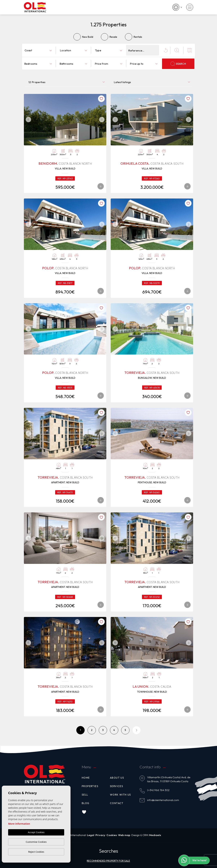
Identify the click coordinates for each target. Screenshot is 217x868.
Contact (117, 803)
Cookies (112, 835)
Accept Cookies (36, 832)
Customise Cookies (36, 842)
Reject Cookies (36, 852)
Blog (86, 803)
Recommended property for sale (108, 861)
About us (117, 778)
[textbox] (39, 50)
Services (117, 786)
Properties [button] (90, 786)
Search (178, 64)
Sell (85, 795)
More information (19, 824)
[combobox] (38, 50)
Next (103, 120)
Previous (27, 120)
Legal (91, 835)
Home (86, 778)
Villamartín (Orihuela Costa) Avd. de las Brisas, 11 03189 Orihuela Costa (169, 779)
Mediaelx (155, 835)
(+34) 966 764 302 (158, 790)
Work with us (121, 795)
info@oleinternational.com (163, 800)
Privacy (100, 835)
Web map (124, 835)
